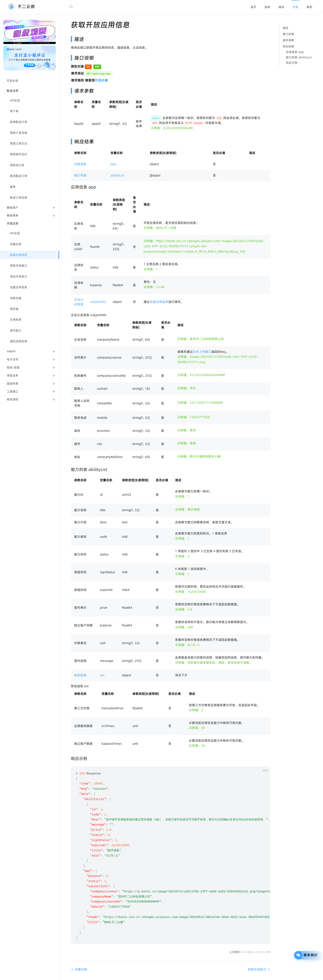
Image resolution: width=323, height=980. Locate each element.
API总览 (15, 100)
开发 (295, 7)
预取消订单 (17, 165)
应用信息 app (295, 52)
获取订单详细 (19, 133)
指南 (267, 7)
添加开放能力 (19, 276)
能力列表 (80, 175)
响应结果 (288, 46)
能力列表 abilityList (299, 57)
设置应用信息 (19, 287)
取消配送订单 (19, 176)
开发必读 (12, 81)
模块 (281, 7)
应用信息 (80, 164)
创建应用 (16, 244)
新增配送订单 (19, 122)
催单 (13, 187)
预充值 (14, 309)
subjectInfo (98, 302)
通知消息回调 (19, 341)
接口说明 (288, 34)
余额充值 (16, 298)
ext (102, 675)
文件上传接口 (202, 352)
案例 (309, 7)
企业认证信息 (79, 302)
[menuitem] (253, 7)
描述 (286, 28)
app (113, 164)
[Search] (84, 7)
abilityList (117, 175)
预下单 (14, 111)
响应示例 (292, 63)
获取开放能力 (19, 266)
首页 (253, 7)
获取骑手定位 (19, 154)
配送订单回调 (19, 198)
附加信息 (80, 675)
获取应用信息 (19, 255)
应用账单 (16, 320)
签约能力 (16, 331)
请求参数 (288, 40)
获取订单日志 (19, 144)
